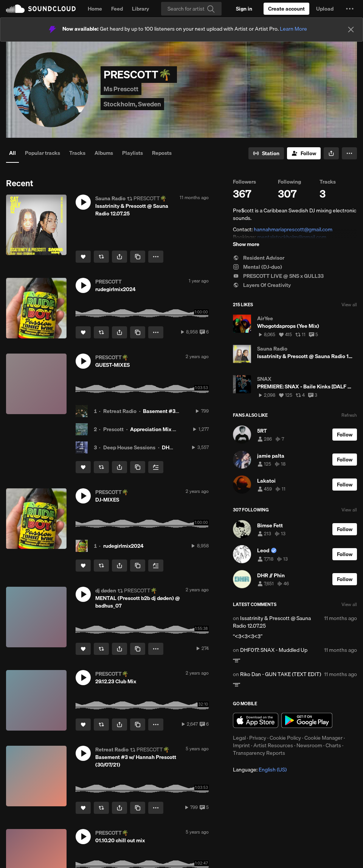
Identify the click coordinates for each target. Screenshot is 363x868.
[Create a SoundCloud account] (286, 9)
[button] (350, 9)
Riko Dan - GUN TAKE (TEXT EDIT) (281, 674)
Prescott (113, 429)
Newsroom (309, 745)
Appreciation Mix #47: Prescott (168, 429)
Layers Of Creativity (262, 285)
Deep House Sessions (129, 447)
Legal (239, 738)
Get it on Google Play (307, 720)
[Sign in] (244, 9)
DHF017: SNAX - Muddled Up (274, 650)
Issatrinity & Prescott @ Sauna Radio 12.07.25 (272, 622)
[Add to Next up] (156, 467)
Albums (104, 153)
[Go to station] (266, 153)
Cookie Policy (285, 738)
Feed (117, 9)
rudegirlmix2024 (123, 546)
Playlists (133, 153)
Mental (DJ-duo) (258, 267)
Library (140, 9)
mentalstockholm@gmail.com (292, 237)
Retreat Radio (120, 411)
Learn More (293, 29)
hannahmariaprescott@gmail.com (293, 229)
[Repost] (101, 257)
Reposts (162, 153)
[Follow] (304, 153)
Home (95, 9)
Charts (333, 745)
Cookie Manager (323, 738)
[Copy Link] (138, 257)
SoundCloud (41, 9)
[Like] (83, 257)
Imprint (241, 745)
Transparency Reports (259, 753)
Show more (246, 244)
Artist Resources (273, 745)
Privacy (258, 738)
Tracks (77, 153)
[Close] (351, 30)
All (12, 153)
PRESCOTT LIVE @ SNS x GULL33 (278, 276)
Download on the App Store (256, 720)
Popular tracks (43, 153)
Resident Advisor (259, 258)
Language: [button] (260, 770)
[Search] (191, 9)
